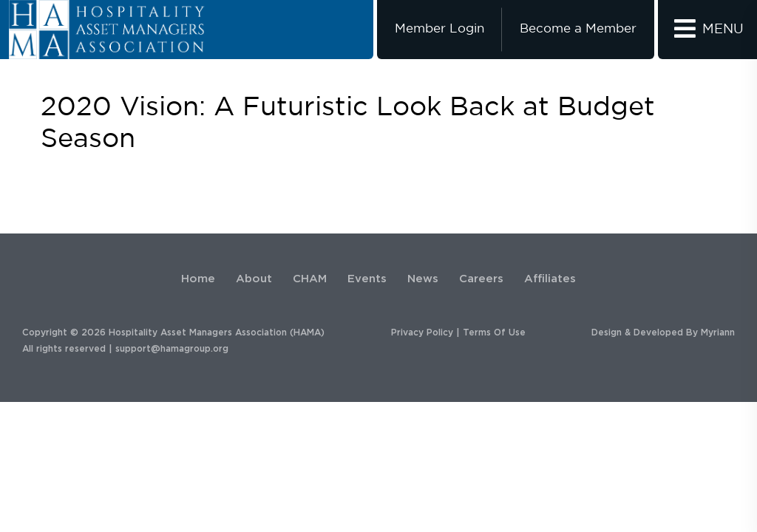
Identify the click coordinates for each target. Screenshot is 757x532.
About (254, 279)
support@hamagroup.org (172, 349)
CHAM (310, 279)
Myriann (718, 332)
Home (198, 279)
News (423, 279)
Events (367, 279)
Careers (481, 279)
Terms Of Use (494, 332)
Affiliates (550, 279)
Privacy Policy (422, 332)
